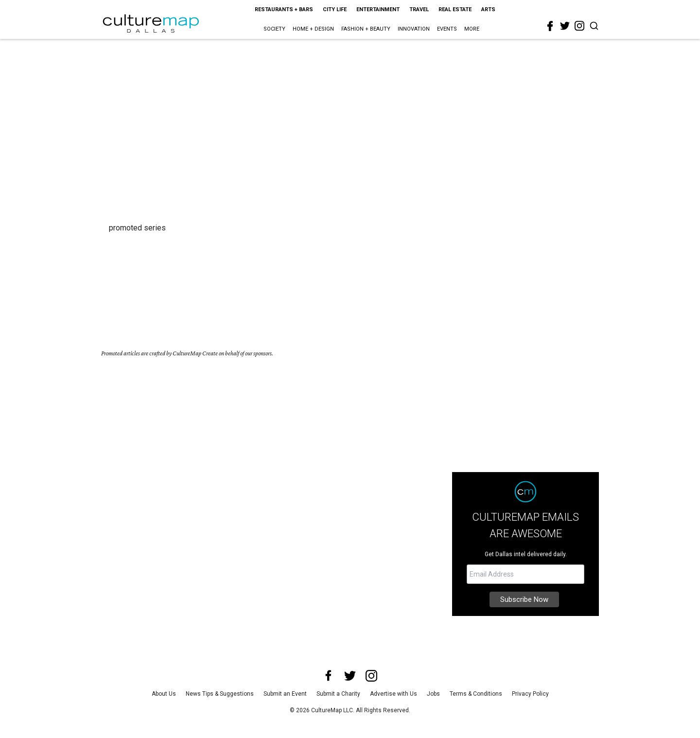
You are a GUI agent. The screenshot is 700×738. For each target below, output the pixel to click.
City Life (335, 9)
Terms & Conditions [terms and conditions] (476, 694)
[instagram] (579, 26)
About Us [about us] (164, 694)
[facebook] (550, 26)
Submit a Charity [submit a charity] (338, 694)
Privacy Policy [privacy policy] (530, 694)
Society (274, 29)
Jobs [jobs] (433, 694)
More (472, 29)
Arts (488, 9)
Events (447, 29)
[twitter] (565, 26)
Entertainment (378, 9)
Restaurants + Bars (284, 9)
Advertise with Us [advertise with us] (394, 694)
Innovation (414, 29)
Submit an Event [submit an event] (285, 694)
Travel (419, 9)
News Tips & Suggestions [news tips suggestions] (220, 694)
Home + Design (313, 29)
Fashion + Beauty (366, 29)
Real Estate (455, 9)
